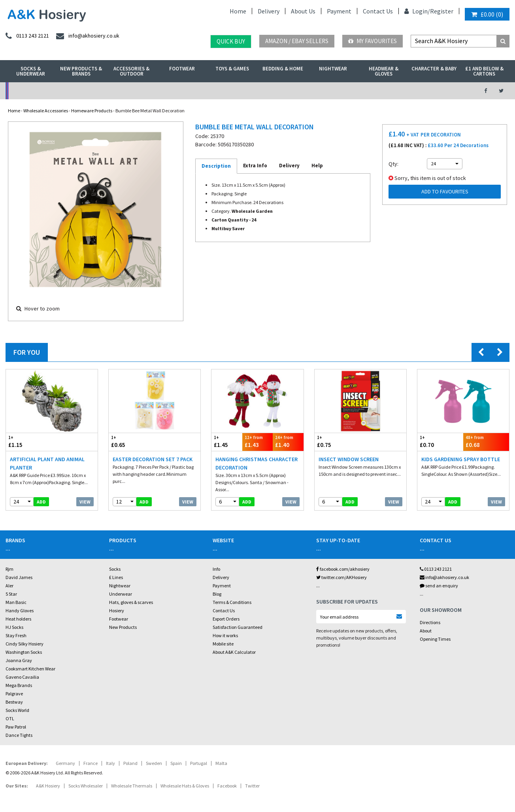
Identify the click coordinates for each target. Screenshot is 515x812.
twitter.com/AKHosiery (341, 577)
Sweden (154, 763)
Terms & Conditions (232, 602)
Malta (221, 763)
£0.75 (338, 442)
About (426, 631)
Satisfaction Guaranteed (238, 627)
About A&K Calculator (234, 652)
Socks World (17, 710)
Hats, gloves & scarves (131, 602)
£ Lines (116, 577)
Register (442, 11)
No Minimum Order (63, 91)
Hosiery (117, 610)
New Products (123, 627)
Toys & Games (232, 69)
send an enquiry (439, 586)
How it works (225, 635)
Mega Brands (19, 685)
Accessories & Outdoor (131, 71)
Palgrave (14, 694)
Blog (217, 594)
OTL (10, 718)
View (85, 502)
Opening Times (435, 639)
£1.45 (227, 442)
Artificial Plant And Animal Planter (47, 463)
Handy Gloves (20, 610)
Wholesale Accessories (46, 111)
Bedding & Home (283, 69)
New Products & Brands (81, 71)
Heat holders (18, 619)
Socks (115, 569)
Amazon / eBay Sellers (297, 41)
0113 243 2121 (436, 569)
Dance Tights (19, 735)
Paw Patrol (16, 727)
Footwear (182, 69)
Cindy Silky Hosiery (25, 644)
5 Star (11, 594)
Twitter (252, 786)
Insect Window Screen (349, 459)
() (487, 14)
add (41, 502)
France (91, 763)
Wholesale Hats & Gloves (185, 786)
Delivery (269, 11)
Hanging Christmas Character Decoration (257, 463)
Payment (339, 11)
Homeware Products (92, 111)
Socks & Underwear (31, 71)
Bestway (14, 702)
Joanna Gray (19, 660)
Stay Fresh (16, 635)
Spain (176, 763)
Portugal (199, 763)
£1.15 (29, 442)
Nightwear (333, 69)
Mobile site (223, 644)
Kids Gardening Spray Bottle (461, 459)
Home (238, 11)
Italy (110, 763)
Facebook (227, 786)
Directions (430, 622)
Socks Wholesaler (86, 786)
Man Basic (16, 602)
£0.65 (132, 442)
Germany (65, 763)
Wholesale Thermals (132, 786)
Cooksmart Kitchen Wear (30, 669)
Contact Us (378, 11)
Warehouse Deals (295, 91)
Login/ (417, 11)
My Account (179, 91)
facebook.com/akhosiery (343, 569)
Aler (9, 586)
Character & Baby (434, 69)
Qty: (393, 164)
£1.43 (257, 442)
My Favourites (373, 41)
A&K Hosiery (48, 786)
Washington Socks (24, 652)
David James (19, 577)
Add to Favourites (445, 191)
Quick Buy (231, 41)
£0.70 (440, 442)
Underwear (121, 594)
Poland (130, 763)
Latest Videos (411, 91)
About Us (303, 11)
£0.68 (486, 442)
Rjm (9, 569)
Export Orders (226, 619)
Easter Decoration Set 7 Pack (153, 459)
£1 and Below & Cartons (484, 71)
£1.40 (288, 442)
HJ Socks (14, 627)
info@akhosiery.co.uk (444, 577)
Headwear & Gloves (384, 71)
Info (216, 569)
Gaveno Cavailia (22, 677)
